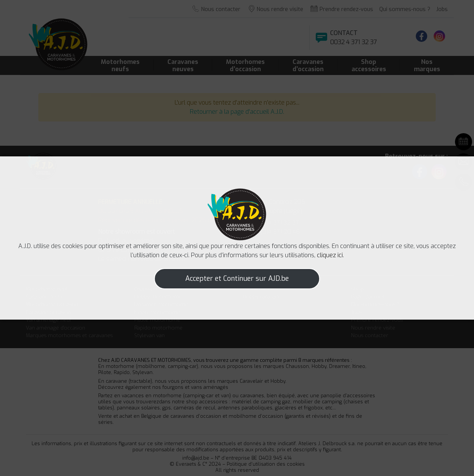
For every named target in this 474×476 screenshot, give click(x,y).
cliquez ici (330, 255)
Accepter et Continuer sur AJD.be (237, 279)
